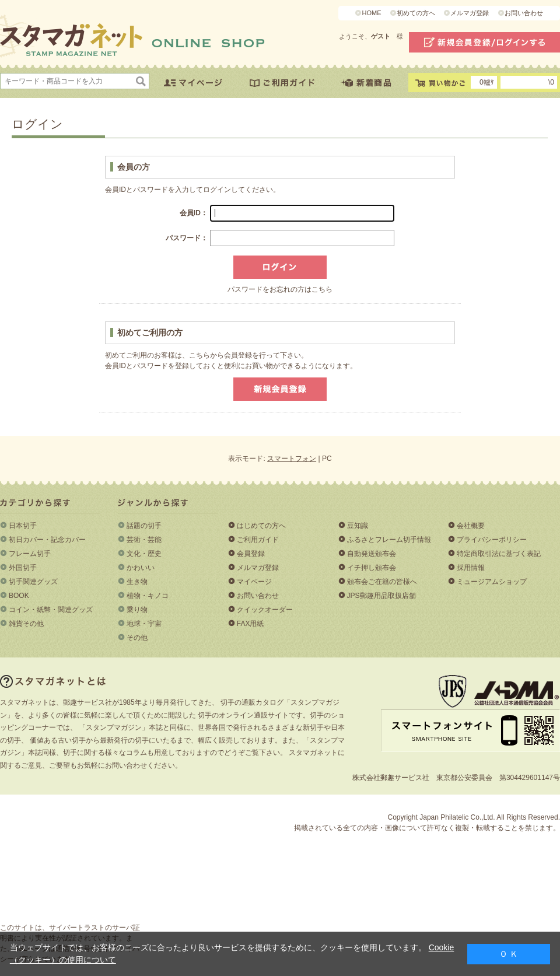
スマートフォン (292, 459)
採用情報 (471, 568)
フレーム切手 (30, 554)
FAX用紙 (251, 624)
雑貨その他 (26, 624)
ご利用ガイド (258, 540)
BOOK (19, 596)
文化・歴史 (144, 554)
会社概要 (471, 526)
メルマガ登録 (470, 13)
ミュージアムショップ (492, 582)
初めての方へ (416, 13)
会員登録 (251, 554)
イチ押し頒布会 (372, 568)
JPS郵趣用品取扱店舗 (381, 596)
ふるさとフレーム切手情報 (389, 540)
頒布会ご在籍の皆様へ (382, 582)
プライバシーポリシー (492, 540)
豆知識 (358, 526)
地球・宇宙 (144, 624)
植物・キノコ (148, 596)
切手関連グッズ (33, 582)
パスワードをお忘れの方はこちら (280, 289)
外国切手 (23, 568)
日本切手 (23, 526)
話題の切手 (144, 526)
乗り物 (137, 610)
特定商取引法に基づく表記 (499, 554)
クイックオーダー (265, 610)
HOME (371, 13)
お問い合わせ (524, 13)
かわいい (141, 568)
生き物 (137, 582)
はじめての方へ (261, 526)
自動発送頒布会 (372, 554)
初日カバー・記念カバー (47, 540)
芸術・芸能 (144, 540)
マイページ (254, 582)
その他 (137, 638)
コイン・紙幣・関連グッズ (51, 610)
